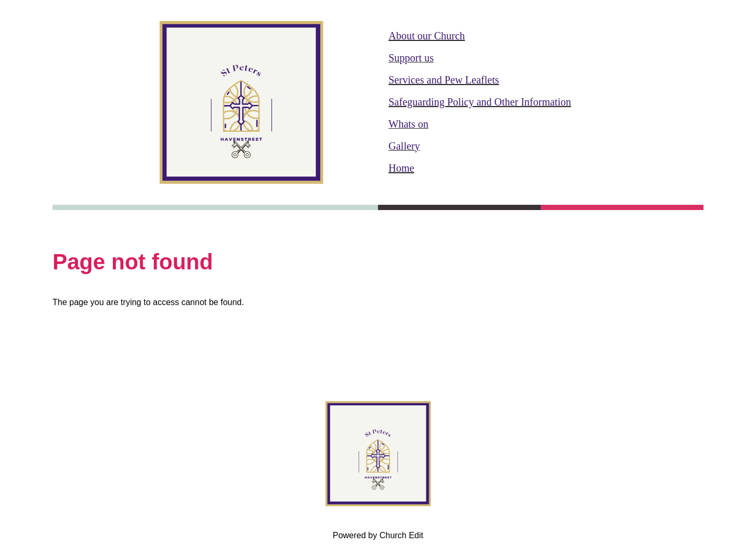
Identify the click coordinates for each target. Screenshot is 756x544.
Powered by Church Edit (378, 535)
